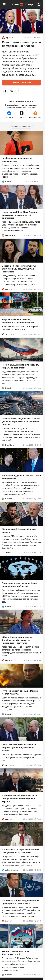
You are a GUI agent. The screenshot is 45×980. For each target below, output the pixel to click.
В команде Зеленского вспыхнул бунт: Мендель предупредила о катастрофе (19, 269)
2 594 (38, 765)
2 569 (38, 819)
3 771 (38, 182)
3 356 (38, 388)
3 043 (38, 445)
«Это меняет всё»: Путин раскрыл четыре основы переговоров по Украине (19, 799)
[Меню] (4, 4)
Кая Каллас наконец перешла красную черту (17, 160)
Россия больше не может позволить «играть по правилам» (20, 366)
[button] (5, 91)
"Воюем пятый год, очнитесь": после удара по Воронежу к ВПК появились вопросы (21, 422)
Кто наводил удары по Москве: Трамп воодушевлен (21, 477)
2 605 (38, 714)
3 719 (38, 235)
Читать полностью (22, 82)
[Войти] (39, 4)
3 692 (38, 289)
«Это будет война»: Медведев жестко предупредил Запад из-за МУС (21, 902)
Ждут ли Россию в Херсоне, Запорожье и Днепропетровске (18, 321)
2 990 (38, 499)
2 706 (38, 660)
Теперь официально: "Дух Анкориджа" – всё (15, 953)
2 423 (38, 975)
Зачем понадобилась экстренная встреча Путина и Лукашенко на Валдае (19, 748)
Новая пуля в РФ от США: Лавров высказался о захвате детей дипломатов (19, 215)
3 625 (38, 334)
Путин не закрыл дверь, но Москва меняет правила (20, 692)
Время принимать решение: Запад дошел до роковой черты (20, 585)
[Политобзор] (22, 4)
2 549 (38, 921)
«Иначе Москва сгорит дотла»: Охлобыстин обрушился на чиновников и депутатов (18, 640)
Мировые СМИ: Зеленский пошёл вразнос (19, 531)
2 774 (38, 607)
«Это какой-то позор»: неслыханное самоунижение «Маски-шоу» (20, 851)
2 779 (38, 553)
